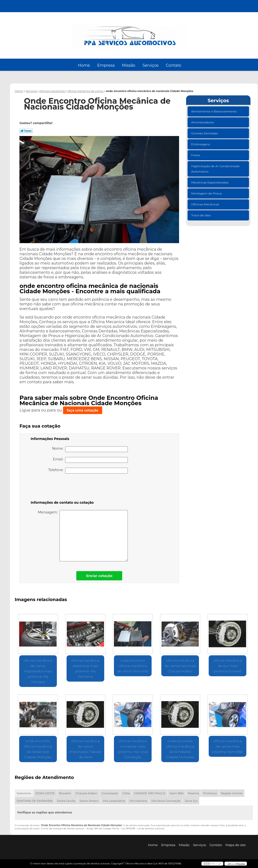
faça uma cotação (83, 410)
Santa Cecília (66, 801)
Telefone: (88, 471)
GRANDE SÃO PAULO (150, 793)
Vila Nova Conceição (166, 801)
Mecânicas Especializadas (210, 182)
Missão (129, 65)
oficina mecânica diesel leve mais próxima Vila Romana (85, 668)
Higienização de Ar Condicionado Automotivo (215, 169)
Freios (196, 155)
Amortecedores (203, 122)
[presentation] (61, 488)
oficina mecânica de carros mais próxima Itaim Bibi (228, 746)
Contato (173, 65)
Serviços (151, 65)
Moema (193, 793)
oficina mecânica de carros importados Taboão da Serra (85, 749)
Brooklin (65, 793)
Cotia (126, 793)
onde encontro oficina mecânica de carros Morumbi (133, 666)
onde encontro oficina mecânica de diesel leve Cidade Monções (38, 749)
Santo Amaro (89, 801)
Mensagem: (83, 536)
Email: (90, 460)
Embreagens (201, 144)
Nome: (90, 449)
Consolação (110, 793)
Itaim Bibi (177, 793)
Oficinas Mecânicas (206, 204)
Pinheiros (210, 793)
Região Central (232, 793)
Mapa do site (236, 845)
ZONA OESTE (45, 793)
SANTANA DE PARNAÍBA (35, 801)
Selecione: (24, 793)
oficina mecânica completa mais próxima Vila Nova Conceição (133, 749)
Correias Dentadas (205, 133)
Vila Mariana (138, 801)
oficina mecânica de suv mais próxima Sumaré (228, 666)
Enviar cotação (99, 576)
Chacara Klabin (86, 793)
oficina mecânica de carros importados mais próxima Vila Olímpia (38, 671)
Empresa (106, 65)
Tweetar (26, 131)
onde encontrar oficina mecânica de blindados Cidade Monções (180, 749)
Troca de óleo (201, 215)
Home (84, 65)
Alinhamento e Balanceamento (214, 111)
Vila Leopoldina (114, 801)
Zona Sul (191, 801)
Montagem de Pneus (207, 193)
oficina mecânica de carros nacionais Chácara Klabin (180, 666)
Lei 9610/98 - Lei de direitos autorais (143, 828)
